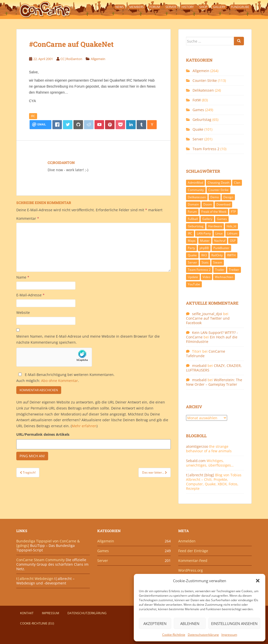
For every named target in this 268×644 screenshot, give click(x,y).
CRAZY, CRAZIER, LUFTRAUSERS (214, 368)
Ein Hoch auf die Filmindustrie (212, 339)
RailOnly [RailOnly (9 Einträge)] (217, 255)
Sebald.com (196, 461)
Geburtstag (202, 120)
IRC (33, 116)
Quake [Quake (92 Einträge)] (192, 255)
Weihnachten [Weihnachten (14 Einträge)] (224, 277)
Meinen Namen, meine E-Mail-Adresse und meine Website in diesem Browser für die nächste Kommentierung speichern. (88, 339)
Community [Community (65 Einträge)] (196, 190)
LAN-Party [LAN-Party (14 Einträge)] (204, 233)
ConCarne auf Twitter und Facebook (208, 320)
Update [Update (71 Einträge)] (193, 277)
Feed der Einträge (193, 551)
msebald (199, 366)
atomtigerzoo (197, 446)
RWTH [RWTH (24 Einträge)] (231, 255)
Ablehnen (190, 623)
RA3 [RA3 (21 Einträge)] (204, 255)
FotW (197, 100)
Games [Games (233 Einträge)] (222, 219)
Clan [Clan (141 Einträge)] (237, 183)
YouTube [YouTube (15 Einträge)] (194, 284)
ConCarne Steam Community (40, 560)
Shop (203, 7)
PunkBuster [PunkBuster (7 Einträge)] (221, 248)
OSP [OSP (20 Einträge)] (233, 241)
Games (198, 110)
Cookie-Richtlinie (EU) (37, 623)
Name (23, 277)
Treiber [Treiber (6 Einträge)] (234, 270)
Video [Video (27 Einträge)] (206, 277)
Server (171, 7)
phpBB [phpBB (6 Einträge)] (204, 248)
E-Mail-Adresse (30, 295)
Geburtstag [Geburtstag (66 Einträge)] (196, 226)
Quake (198, 129)
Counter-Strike (205, 80)
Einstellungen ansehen (234, 623)
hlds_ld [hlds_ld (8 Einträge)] (231, 226)
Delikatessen (203, 90)
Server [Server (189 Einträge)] (192, 262)
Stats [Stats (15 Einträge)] (205, 262)
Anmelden (187, 541)
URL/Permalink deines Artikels (43, 434)
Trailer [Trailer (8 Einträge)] (220, 270)
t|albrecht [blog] (200, 475)
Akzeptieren (155, 623)
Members (137, 7)
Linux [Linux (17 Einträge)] (219, 233)
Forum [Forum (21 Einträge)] (192, 212)
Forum (155, 7)
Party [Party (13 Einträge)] (191, 248)
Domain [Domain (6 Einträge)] (193, 204)
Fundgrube (240, 7)
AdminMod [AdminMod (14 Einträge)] (195, 183)
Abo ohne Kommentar (60, 381)
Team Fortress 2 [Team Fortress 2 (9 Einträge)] (199, 270)
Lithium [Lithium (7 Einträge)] (232, 233)
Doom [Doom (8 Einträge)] (208, 204)
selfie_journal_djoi (207, 314)
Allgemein (98, 59)
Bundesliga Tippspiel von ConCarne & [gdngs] (48, 543)
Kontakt (27, 613)
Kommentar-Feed (193, 561)
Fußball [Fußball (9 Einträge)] (193, 219)
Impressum (229, 635)
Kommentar (28, 218)
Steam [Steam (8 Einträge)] (218, 262)
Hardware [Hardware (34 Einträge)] (215, 226)
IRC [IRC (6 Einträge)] (190, 233)
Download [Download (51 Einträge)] (223, 204)
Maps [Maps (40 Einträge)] (192, 241)
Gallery (219, 7)
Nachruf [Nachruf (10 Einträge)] (220, 241)
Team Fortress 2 (206, 149)
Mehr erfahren (84, 426)
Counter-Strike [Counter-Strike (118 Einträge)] (218, 190)
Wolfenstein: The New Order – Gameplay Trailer (214, 382)
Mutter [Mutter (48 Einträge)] (205, 241)
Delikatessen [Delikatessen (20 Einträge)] (197, 197)
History (188, 7)
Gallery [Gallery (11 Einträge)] (207, 219)
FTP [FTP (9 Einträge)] (233, 212)
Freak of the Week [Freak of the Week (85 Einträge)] (214, 212)
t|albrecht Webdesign (35, 579)
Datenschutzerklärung (203, 635)
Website (23, 312)
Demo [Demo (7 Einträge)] (215, 197)
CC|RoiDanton (71, 59)
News (120, 7)
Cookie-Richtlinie (174, 635)
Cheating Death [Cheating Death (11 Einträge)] (218, 183)
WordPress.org (191, 570)
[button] (258, 581)
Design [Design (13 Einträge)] (228, 197)
